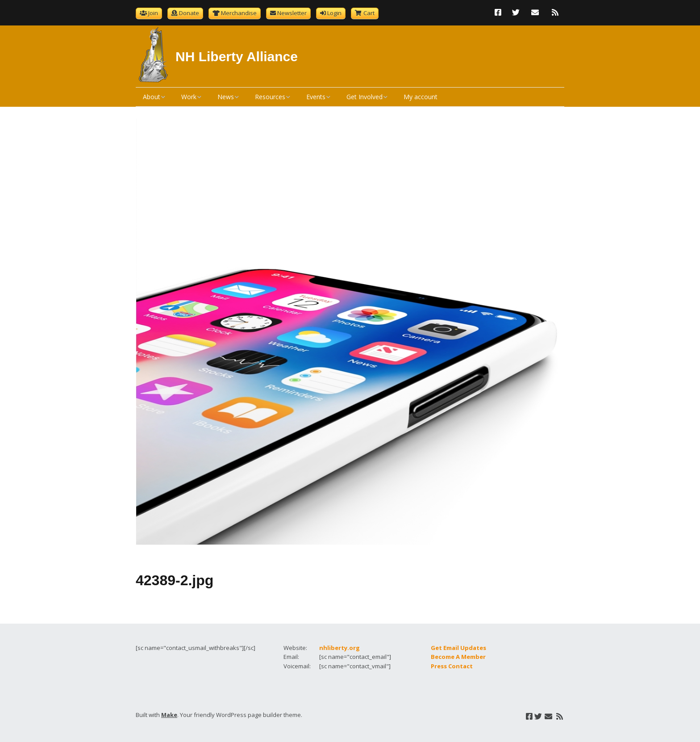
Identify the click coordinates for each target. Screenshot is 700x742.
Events (316, 97)
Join (153, 13)
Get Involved (365, 97)
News (226, 97)
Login (334, 13)
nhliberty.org (340, 648)
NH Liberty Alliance (237, 57)
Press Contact (452, 666)
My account (421, 97)
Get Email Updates (458, 648)
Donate (189, 13)
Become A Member (458, 657)
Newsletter (292, 13)
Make (169, 715)
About (152, 97)
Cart (369, 13)
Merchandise (239, 13)
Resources (270, 97)
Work (189, 97)
